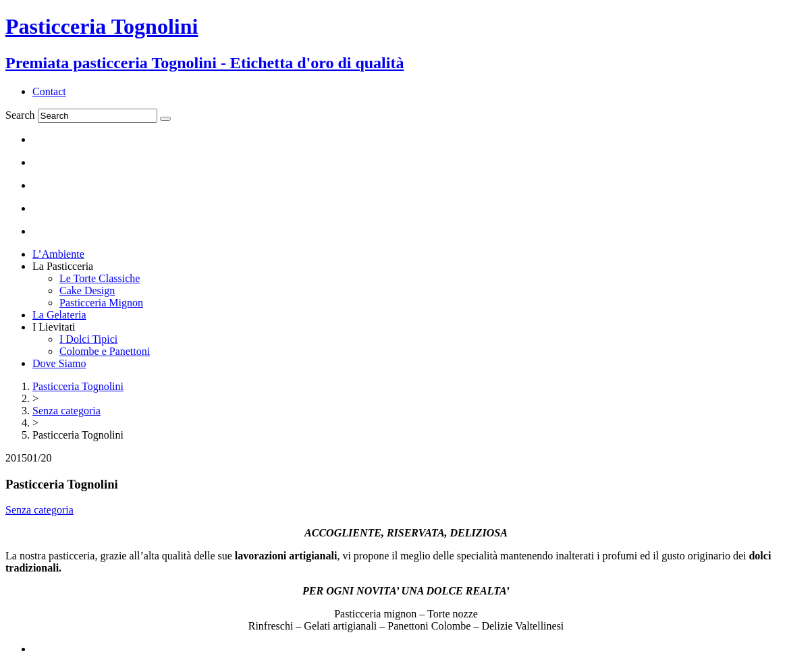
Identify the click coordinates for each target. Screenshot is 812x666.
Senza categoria (39, 510)
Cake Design (87, 290)
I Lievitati (54, 327)
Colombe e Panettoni (105, 351)
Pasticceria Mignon (101, 303)
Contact (49, 91)
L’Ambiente (58, 254)
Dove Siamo (59, 363)
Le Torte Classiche (100, 278)
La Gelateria (59, 315)
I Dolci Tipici (88, 339)
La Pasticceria (63, 266)
